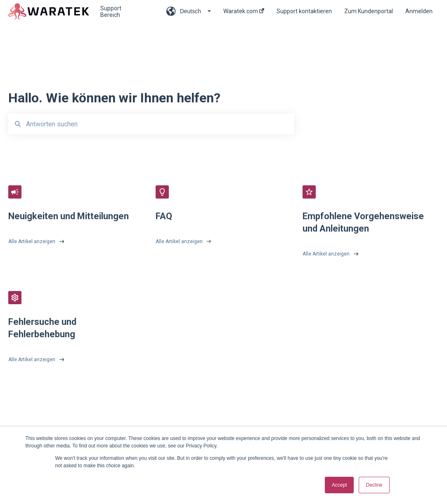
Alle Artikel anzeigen (32, 241)
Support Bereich (111, 12)
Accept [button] (339, 485)
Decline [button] (374, 485)
